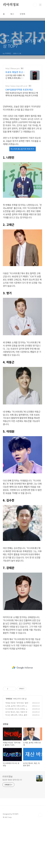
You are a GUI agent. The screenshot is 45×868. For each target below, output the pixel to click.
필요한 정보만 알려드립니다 (12, 780)
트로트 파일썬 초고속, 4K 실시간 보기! (14, 72)
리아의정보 (11, 5)
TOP (40, 815)
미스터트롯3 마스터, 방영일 (15, 709)
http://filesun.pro (12, 68)
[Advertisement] (22, 668)
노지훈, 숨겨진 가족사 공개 (15, 706)
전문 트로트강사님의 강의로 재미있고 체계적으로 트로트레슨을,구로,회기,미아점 (22, 94)
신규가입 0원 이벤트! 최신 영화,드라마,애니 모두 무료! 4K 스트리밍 (15, 77)
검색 (35, 5)
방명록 (22, 14)
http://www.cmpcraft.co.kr (16, 86)
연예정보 (9, 699)
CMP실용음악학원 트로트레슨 (19, 90)
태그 (12, 14)
